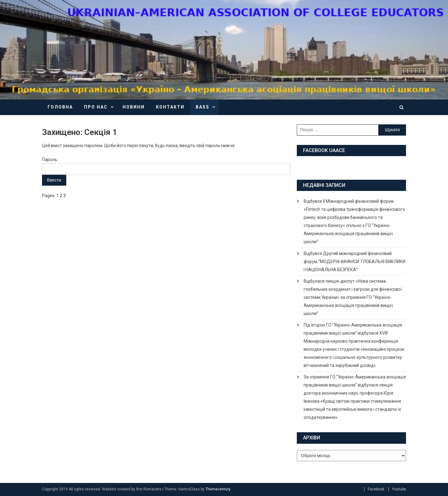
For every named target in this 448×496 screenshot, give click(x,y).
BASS (203, 107)
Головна (60, 107)
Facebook (376, 489)
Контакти (170, 107)
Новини (134, 107)
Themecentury (218, 489)
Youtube (399, 489)
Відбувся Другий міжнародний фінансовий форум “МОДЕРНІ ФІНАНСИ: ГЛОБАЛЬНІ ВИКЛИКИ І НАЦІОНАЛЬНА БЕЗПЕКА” (355, 262)
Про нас (96, 107)
